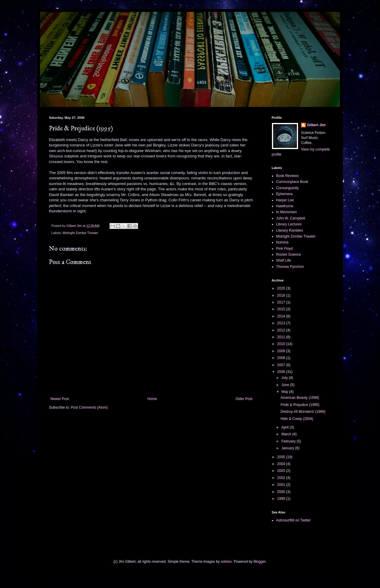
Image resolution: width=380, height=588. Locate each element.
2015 (282, 309)
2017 (282, 302)
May (285, 392)
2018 (282, 295)
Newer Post (60, 399)
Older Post (244, 399)
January (288, 448)
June (286, 385)
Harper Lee (285, 200)
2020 (282, 288)
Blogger (260, 562)
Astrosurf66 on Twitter (293, 520)
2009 (282, 351)
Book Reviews (287, 176)
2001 (282, 485)
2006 (282, 372)
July (285, 378)
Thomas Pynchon (290, 267)
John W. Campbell (290, 218)
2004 (282, 464)
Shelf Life (284, 260)
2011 (282, 337)
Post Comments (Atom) (89, 407)
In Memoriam (286, 212)
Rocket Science (288, 255)
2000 (282, 492)
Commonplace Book (292, 182)
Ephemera (284, 194)
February (289, 441)
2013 (282, 323)
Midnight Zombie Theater (80, 233)
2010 (282, 344)
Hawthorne (285, 206)
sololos (226, 562)
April (285, 427)
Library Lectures (289, 224)
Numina (282, 242)
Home (152, 399)
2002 (282, 478)
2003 (282, 471)
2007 (282, 365)
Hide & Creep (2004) (297, 419)
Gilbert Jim (316, 125)
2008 (282, 358)
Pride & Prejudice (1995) (300, 405)
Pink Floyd (284, 249)
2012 (282, 330)
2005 (282, 457)
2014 (282, 316)
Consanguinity (287, 188)
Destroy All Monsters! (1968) (303, 412)
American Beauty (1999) (300, 398)
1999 (282, 499)
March (287, 434)
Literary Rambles (290, 230)
